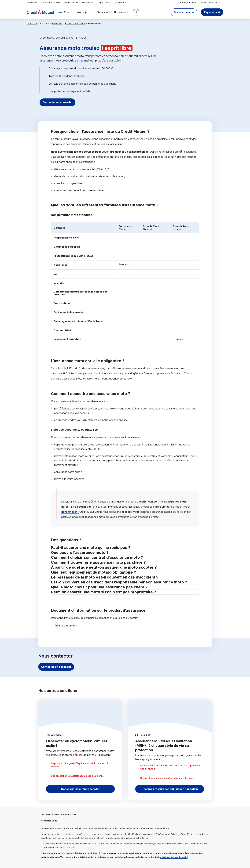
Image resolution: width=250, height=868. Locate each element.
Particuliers (32, 2)
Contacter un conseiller (60, 102)
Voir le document (66, 626)
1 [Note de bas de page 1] (181, 151)
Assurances (57, 23)
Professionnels (71, 2)
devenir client (70, 512)
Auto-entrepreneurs (51, 2)
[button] (184, 12)
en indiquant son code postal (174, 857)
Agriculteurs (105, 2)
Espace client (212, 12)
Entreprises (89, 3)
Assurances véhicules (75, 23)
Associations (121, 2)
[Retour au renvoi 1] (74, 848)
